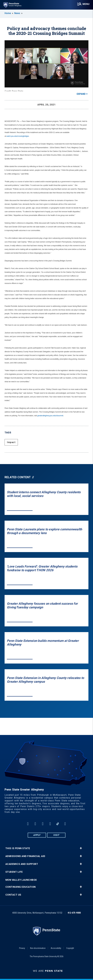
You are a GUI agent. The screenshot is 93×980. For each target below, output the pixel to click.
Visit (56, 835)
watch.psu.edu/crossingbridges (18, 136)
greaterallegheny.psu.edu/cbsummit (50, 416)
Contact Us (13, 895)
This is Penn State (18, 848)
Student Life (14, 872)
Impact (11, 442)
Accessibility (56, 948)
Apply (37, 835)
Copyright (70, 948)
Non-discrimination (38, 948)
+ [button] (81, 848)
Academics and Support (22, 864)
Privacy (22, 948)
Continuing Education (21, 887)
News (17, 13)
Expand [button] (81, 94)
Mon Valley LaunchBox (21, 880)
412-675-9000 (74, 913)
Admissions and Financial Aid (25, 856)
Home (8, 13)
